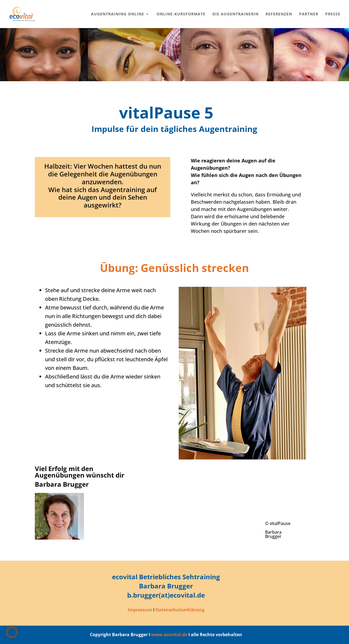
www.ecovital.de (169, 635)
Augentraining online (118, 14)
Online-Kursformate (181, 14)
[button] (12, 632)
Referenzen (279, 14)
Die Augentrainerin (236, 14)
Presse (333, 14)
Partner (309, 14)
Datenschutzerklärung (180, 610)
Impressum (140, 610)
